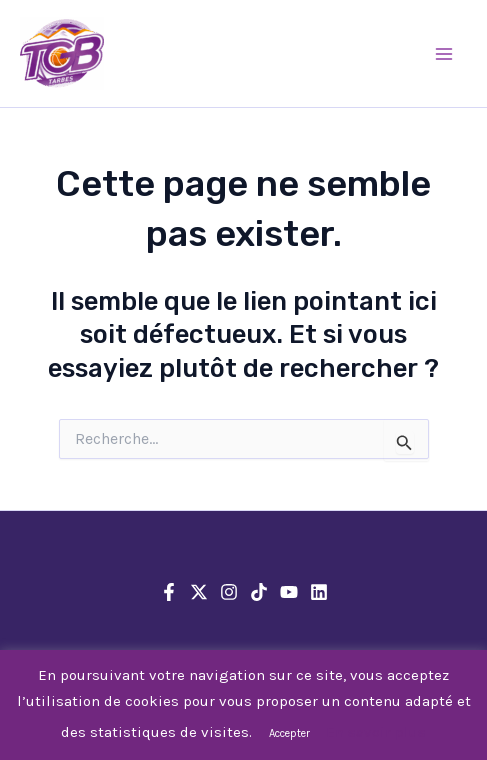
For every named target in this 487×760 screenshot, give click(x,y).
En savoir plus (376, 732)
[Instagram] (229, 592)
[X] (199, 592)
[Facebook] (169, 592)
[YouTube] (289, 592)
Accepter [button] (289, 733)
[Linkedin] (319, 592)
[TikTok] (259, 592)
